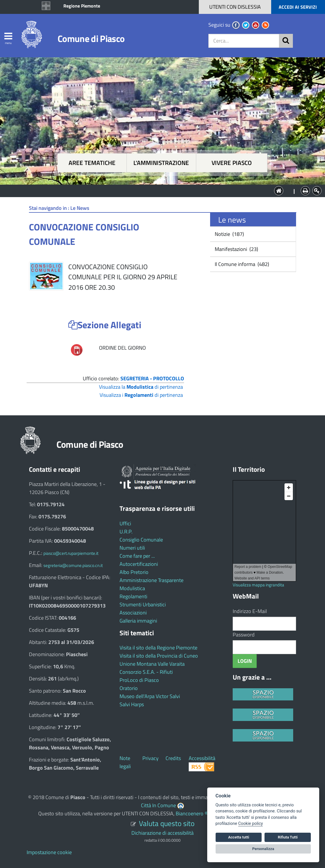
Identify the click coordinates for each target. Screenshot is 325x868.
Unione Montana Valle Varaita (152, 664)
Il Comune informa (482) (241, 264)
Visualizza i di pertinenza (141, 395)
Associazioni (133, 613)
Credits (173, 758)
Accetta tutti (239, 837)
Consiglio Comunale (141, 540)
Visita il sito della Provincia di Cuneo (159, 656)
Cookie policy (250, 824)
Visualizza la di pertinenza (141, 387)
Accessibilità (202, 758)
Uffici (125, 523)
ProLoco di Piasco (139, 680)
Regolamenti (133, 596)
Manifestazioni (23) (236, 249)
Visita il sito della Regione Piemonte (158, 648)
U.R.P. (126, 532)
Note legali (125, 762)
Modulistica (132, 588)
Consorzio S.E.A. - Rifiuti (146, 672)
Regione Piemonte (82, 6)
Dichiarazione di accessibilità (162, 833)
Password (244, 635)
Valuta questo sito (167, 823)
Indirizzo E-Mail (250, 611)
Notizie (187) (229, 234)
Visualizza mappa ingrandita (258, 585)
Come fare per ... (137, 556)
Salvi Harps (132, 704)
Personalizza (263, 849)
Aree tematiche (92, 163)
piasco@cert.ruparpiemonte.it (71, 553)
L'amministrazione (161, 163)
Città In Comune (158, 805)
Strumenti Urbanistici (143, 604)
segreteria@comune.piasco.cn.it (73, 565)
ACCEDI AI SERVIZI (298, 7)
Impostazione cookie (49, 852)
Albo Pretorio (134, 572)
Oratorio (129, 688)
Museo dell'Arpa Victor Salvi (150, 696)
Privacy (150, 758)
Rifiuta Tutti (288, 837)
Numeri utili (132, 548)
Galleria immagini (138, 621)
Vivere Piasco (232, 163)
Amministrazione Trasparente (152, 580)
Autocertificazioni (139, 564)
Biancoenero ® (192, 813)
